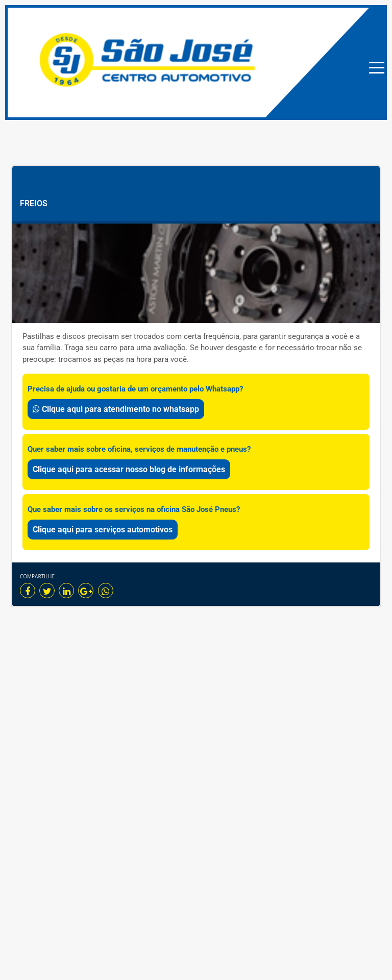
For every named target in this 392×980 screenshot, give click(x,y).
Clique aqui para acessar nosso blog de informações (129, 469)
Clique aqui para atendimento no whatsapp (116, 409)
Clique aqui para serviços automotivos (103, 530)
